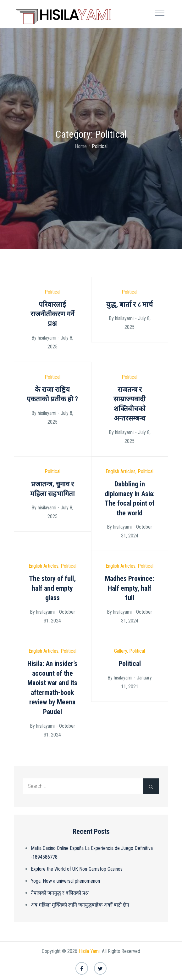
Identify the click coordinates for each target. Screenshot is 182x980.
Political (52, 292)
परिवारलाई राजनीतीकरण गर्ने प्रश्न (52, 314)
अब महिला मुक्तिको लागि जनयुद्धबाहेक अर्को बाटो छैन (80, 905)
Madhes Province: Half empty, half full (130, 588)
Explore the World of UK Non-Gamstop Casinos (77, 869)
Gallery (121, 651)
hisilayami (47, 338)
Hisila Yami (89, 951)
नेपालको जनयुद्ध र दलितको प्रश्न (60, 893)
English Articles (121, 471)
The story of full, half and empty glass (52, 588)
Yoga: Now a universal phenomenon (65, 881)
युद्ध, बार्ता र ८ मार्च (130, 304)
